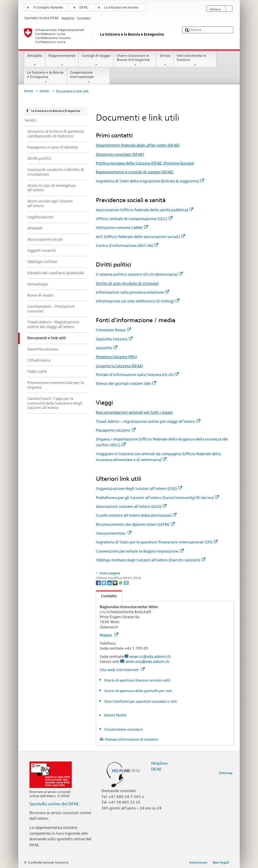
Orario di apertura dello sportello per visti (138, 691)
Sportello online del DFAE (54, 804)
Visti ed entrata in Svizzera (195, 60)
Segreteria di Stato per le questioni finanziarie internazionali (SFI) (157, 542)
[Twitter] (104, 582)
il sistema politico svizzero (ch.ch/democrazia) (139, 274)
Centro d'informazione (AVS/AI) (127, 245)
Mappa (109, 635)
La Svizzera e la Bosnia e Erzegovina (46, 77)
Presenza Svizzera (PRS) (116, 357)
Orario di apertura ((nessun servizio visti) (137, 680)
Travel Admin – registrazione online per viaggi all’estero (148, 421)
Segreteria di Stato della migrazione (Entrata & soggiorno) (150, 181)
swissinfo (107, 348)
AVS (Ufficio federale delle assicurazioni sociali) (140, 237)
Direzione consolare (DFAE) (120, 154)
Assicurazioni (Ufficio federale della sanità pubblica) (145, 210)
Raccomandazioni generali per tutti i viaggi (134, 412)
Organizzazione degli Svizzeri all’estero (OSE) (139, 488)
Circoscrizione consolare (123, 729)
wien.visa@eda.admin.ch (148, 661)
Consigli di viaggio (96, 60)
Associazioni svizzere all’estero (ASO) (131, 506)
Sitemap (226, 773)
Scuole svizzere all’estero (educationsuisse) (136, 515)
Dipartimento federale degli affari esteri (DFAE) (138, 145)
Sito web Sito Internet (122, 670)
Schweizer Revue (113, 330)
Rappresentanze (62, 60)
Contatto (107, 596)
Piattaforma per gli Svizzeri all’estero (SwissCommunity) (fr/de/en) (157, 498)
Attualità (35, 60)
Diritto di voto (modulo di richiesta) (127, 283)
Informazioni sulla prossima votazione (133, 292)
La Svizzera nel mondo (121, 8)
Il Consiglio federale (48, 8)
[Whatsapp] (121, 582)
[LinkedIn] (110, 582)
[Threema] (115, 582)
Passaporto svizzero (116, 430)
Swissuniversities (114, 533)
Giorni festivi (115, 715)
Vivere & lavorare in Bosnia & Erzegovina (135, 60)
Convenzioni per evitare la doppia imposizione (140, 551)
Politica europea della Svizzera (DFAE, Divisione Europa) (145, 163)
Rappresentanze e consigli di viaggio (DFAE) (135, 172)
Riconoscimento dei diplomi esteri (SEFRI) (135, 524)
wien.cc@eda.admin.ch (150, 656)
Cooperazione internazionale (89, 77)
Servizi (165, 60)
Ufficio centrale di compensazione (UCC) (134, 219)
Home (28, 91)
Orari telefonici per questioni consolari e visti (140, 701)
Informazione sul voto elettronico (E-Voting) (138, 301)
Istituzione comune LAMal (122, 227)
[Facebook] (99, 582)
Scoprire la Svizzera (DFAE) (119, 366)
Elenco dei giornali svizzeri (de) (126, 383)
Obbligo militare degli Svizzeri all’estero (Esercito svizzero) (151, 560)
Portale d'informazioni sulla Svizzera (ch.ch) (137, 375)
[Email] (126, 582)
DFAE (84, 8)
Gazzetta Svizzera (114, 339)
